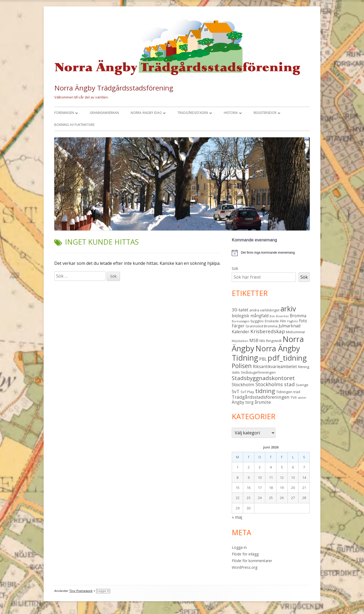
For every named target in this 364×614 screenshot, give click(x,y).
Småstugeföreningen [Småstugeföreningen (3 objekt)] (258, 372)
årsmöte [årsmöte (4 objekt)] (263, 402)
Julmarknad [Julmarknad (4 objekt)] (289, 326)
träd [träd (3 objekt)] (297, 392)
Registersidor (265, 113)
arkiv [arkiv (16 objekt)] (288, 309)
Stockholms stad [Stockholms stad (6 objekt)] (275, 384)
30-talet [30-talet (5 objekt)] (240, 310)
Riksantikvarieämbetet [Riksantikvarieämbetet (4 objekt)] (275, 366)
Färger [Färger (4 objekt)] (238, 326)
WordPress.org (245, 567)
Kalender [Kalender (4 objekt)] (241, 332)
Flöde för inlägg (245, 554)
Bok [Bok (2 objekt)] (272, 316)
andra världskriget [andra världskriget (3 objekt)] (264, 310)
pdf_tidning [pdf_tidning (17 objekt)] (287, 358)
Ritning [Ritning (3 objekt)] (304, 367)
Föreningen (64, 113)
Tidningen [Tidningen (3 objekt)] (284, 392)
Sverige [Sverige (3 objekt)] (302, 385)
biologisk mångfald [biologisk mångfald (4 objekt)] (250, 316)
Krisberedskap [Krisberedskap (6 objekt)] (268, 331)
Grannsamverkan (104, 113)
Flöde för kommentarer (252, 561)
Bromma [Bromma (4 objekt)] (298, 316)
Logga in (239, 547)
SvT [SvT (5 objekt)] (236, 391)
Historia (231, 113)
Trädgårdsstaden (193, 113)
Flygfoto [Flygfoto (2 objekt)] (293, 321)
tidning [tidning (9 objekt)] (265, 391)
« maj (237, 517)
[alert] (271, 253)
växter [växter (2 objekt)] (302, 398)
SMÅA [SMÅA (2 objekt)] (236, 373)
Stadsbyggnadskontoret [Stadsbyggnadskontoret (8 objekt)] (263, 378)
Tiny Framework (81, 591)
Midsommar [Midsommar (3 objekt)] (296, 332)
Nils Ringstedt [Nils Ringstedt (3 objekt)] (270, 341)
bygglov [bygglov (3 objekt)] (257, 321)
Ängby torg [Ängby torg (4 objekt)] (243, 402)
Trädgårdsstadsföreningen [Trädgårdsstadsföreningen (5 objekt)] (261, 397)
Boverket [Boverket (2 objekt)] (282, 316)
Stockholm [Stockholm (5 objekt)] (243, 384)
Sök (235, 268)
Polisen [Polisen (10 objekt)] (242, 366)
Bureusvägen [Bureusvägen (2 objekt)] (241, 321)
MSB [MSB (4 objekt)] (254, 340)
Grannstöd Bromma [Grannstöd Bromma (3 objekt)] (262, 326)
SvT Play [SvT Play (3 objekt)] (247, 392)
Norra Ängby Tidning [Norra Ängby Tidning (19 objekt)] (266, 353)
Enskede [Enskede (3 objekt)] (272, 321)
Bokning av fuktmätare (74, 125)
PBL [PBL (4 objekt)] (263, 359)
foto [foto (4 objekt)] (303, 321)
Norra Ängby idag (146, 113)
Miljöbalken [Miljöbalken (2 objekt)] (240, 341)
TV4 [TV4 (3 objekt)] (294, 397)
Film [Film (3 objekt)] (283, 321)
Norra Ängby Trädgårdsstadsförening (114, 88)
